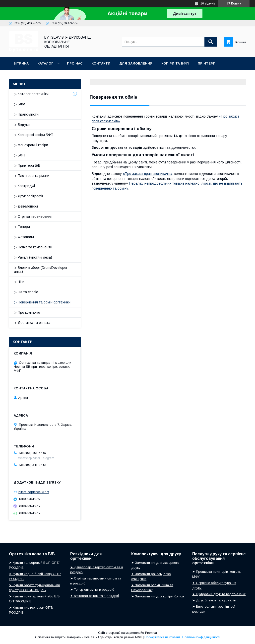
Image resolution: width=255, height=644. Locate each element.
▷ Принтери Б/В (27, 165)
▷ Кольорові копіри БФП (34, 135)
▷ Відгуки (22, 125)
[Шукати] (211, 42)
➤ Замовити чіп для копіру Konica (158, 596)
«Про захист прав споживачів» (148, 174)
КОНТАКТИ (101, 63)
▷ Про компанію (27, 312)
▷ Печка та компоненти (33, 247)
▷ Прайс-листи (26, 114)
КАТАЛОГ (45, 63)
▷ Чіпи (19, 282)
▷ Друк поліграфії (29, 196)
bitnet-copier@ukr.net (34, 492)
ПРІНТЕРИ (207, 63)
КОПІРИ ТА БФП (175, 63)
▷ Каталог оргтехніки (31, 94)
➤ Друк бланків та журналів (214, 600)
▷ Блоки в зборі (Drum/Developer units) (41, 270)
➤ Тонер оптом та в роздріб (92, 590)
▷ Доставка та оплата (32, 323)
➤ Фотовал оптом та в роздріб (95, 596)
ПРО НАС (75, 63)
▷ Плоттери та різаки (32, 176)
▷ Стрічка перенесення (33, 216)
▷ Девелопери (26, 206)
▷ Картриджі (24, 186)
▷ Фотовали (24, 237)
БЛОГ (50, 76)
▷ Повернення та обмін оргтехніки (42, 302)
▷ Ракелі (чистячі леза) (33, 257)
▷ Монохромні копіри (31, 145)
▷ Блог (20, 104)
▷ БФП (20, 155)
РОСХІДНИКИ (25, 76)
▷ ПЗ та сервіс (26, 292)
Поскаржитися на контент (162, 637)
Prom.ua (151, 633)
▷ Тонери (22, 227)
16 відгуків (208, 3)
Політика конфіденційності (201, 637)
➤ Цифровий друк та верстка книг (219, 594)
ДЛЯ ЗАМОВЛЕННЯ (136, 63)
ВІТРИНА (21, 63)
